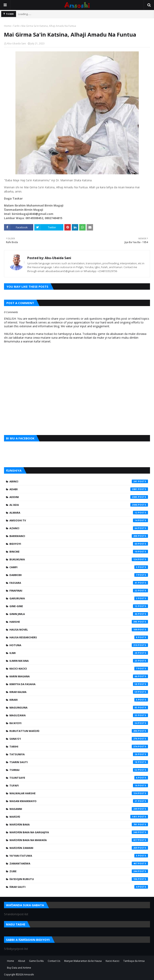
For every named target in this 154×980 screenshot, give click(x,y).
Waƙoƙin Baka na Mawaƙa (79, 840)
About (22, 961)
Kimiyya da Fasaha (79, 684)
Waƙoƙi (79, 817)
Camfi (79, 567)
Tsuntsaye (79, 778)
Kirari (79, 700)
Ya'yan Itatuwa (79, 856)
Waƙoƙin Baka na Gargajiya (79, 832)
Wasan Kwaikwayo (79, 801)
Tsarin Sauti (79, 762)
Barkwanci (79, 536)
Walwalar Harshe (79, 793)
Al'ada (79, 505)
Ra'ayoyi (79, 723)
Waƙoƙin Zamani (79, 848)
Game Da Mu (36, 961)
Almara (79, 513)
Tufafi (79, 785)
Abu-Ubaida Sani (16, 43)
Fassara (79, 583)
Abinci (79, 481)
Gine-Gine (79, 606)
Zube (79, 871)
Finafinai (79, 591)
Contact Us (54, 961)
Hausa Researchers (79, 637)
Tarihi (16, 26)
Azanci (79, 528)
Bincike (79, 552)
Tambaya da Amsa (134, 961)
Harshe (79, 622)
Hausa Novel (79, 630)
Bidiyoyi (79, 544)
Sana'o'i (79, 739)
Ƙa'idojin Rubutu (79, 879)
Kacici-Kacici (79, 669)
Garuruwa (79, 598)
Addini (79, 497)
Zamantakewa (79, 863)
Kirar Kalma (79, 692)
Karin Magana (79, 676)
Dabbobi (79, 575)
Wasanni (79, 809)
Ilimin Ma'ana (79, 661)
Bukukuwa (79, 559)
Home (8, 26)
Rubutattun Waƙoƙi (79, 731)
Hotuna (79, 645)
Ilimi (79, 653)
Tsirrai (79, 770)
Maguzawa (79, 715)
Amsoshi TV (79, 520)
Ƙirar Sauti (79, 887)
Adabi (79, 489)
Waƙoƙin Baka (79, 824)
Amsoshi (29, 975)
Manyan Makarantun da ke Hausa (83, 961)
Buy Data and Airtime (19, 968)
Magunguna (79, 708)
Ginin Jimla (79, 614)
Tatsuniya (79, 754)
